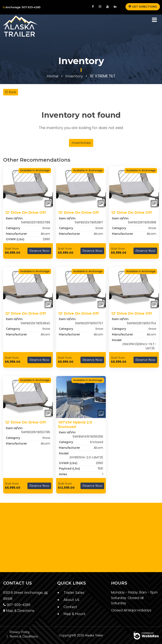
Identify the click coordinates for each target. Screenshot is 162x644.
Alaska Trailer (94, 635)
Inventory (74, 76)
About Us (71, 600)
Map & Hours (74, 614)
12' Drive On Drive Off (26, 212)
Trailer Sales (74, 593)
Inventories (81, 143)
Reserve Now (39, 251)
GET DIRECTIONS (143, 7)
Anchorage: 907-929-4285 (22, 7)
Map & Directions (19, 611)
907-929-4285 (17, 605)
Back (11, 92)
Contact (70, 607)
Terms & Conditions (24, 636)
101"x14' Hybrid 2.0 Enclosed (75, 424)
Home (52, 76)
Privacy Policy (20, 632)
